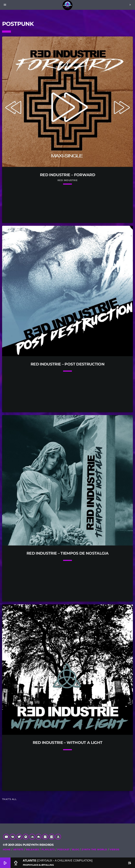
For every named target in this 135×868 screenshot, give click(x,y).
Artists (18, 849)
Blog (76, 849)
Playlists (48, 849)
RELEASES (33, 849)
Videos (114, 849)
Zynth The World (94, 849)
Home (7, 849)
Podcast (63, 849)
